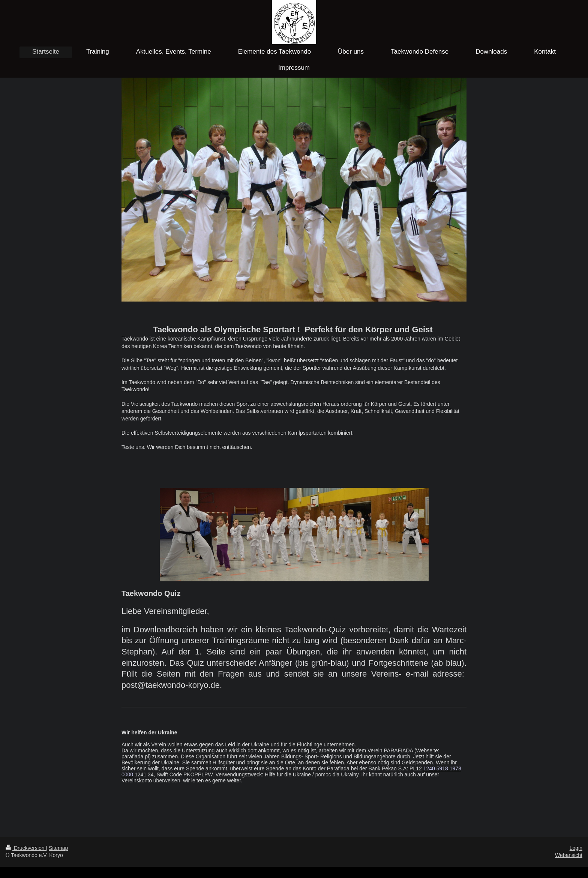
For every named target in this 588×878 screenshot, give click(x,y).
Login (576, 848)
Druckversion (26, 848)
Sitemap (58, 848)
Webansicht (569, 855)
